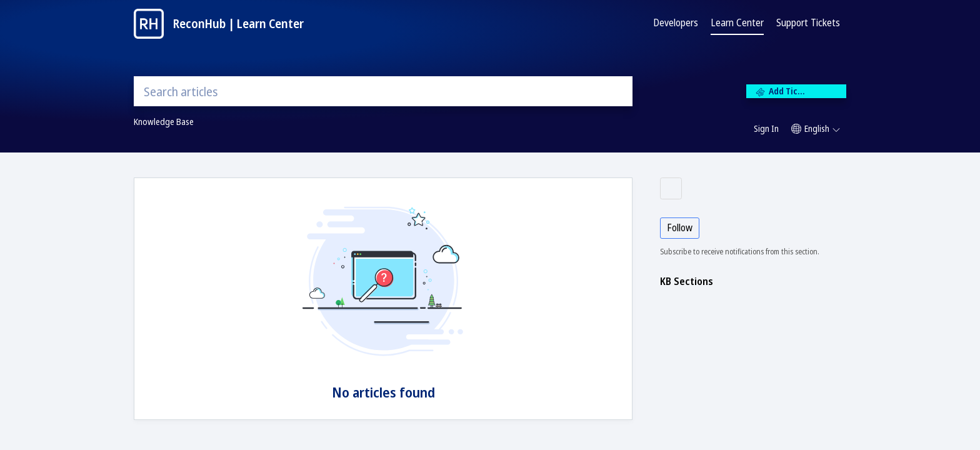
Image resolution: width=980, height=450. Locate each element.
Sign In (766, 128)
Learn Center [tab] (737, 22)
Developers (676, 22)
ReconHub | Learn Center (238, 23)
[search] (383, 91)
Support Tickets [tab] (808, 22)
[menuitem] (766, 129)
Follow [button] (680, 227)
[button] (816, 129)
